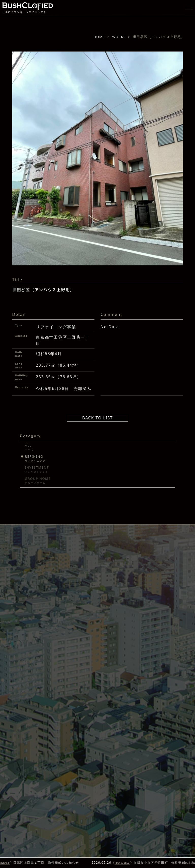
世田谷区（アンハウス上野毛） (43, 290)
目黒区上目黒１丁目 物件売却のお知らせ (52, 863)
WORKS (119, 37)
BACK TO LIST (97, 418)
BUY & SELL (128, 863)
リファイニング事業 (56, 327)
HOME (99, 37)
